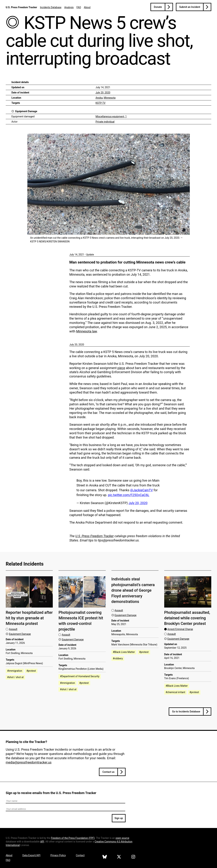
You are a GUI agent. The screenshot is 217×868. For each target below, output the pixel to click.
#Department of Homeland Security (80, 676)
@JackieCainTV (142, 490)
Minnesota (110, 98)
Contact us (108, 772)
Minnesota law (87, 331)
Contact (80, 855)
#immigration (15, 671)
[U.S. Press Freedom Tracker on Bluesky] (105, 857)
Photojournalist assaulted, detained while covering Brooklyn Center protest (187, 618)
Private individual (105, 122)
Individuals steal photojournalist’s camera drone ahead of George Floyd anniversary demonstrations (133, 590)
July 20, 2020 (103, 93)
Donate (158, 7)
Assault (13, 629)
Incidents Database (51, 7)
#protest (31, 671)
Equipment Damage (26, 111)
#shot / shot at (15, 677)
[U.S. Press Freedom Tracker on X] (119, 857)
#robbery (118, 658)
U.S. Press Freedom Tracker (21, 7)
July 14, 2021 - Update (82, 255)
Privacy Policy (58, 855)
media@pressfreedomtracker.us (29, 762)
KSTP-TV (101, 103)
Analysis (69, 7)
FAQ (79, 7)
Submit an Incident (190, 7)
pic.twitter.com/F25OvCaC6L (129, 495)
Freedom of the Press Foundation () (73, 838)
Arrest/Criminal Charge (180, 629)
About (87, 7)
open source (122, 838)
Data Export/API (31, 855)
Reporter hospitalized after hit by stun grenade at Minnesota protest (29, 618)
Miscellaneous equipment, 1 (111, 116)
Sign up (119, 818)
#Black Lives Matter (124, 652)
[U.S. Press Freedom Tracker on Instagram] (133, 857)
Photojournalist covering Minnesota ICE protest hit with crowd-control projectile (81, 621)
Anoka (99, 98)
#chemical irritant (175, 692)
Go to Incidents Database (186, 712)
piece (121, 368)
